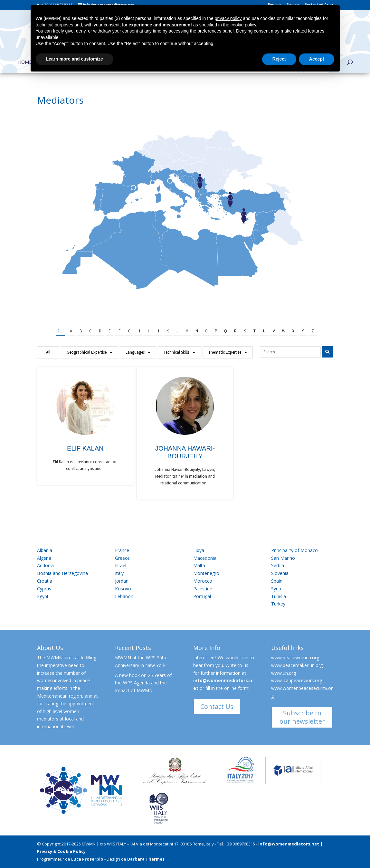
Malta (199, 565)
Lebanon (124, 596)
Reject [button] (279, 59)
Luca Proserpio (87, 859)
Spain (277, 581)
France (122, 550)
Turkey (278, 604)
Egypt (43, 596)
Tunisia (279, 596)
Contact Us (217, 706)
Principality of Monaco (294, 550)
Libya (199, 550)
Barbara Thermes (146, 859)
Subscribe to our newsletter (302, 717)
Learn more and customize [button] (75, 59)
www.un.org (284, 673)
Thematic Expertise (225, 352)
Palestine (203, 589)
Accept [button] (317, 59)
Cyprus (44, 589)
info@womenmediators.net (289, 844)
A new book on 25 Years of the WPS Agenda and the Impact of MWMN (143, 683)
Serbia (278, 565)
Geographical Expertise (87, 352)
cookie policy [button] (243, 25)
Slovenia (280, 573)
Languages (135, 352)
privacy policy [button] (228, 18)
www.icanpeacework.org (297, 680)
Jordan (122, 581)
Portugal (202, 596)
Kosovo (123, 589)
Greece (122, 558)
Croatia (45, 581)
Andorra (45, 565)
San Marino (283, 558)
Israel (121, 565)
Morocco (203, 581)
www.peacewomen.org (295, 658)
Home (25, 62)
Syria (276, 589)
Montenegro (206, 573)
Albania (45, 550)
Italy (119, 573)
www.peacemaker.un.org (297, 665)
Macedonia (205, 558)
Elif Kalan (85, 448)
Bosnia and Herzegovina (62, 573)
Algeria (44, 558)
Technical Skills (176, 352)
